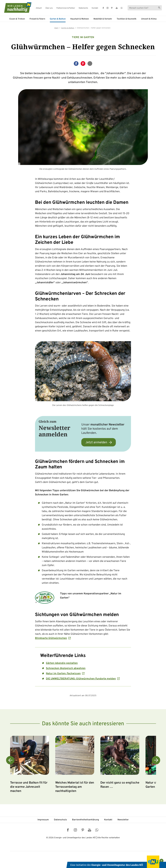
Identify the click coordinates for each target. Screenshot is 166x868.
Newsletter (123, 820)
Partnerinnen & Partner (66, 8)
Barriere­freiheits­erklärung (86, 820)
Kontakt (95, 8)
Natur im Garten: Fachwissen (63, 674)
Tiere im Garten (83, 37)
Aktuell (39, 8)
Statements (83, 8)
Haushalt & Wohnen (80, 19)
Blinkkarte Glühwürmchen (51, 638)
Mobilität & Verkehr (103, 19)
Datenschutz (60, 820)
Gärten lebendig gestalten (62, 663)
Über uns (49, 8)
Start (56, 28)
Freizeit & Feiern (37, 19)
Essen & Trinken (17, 19)
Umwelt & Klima (149, 19)
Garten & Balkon (58, 19)
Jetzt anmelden (96, 443)
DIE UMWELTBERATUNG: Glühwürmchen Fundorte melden (81, 679)
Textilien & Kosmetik (127, 19)
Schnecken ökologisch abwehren (66, 668)
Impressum (43, 820)
